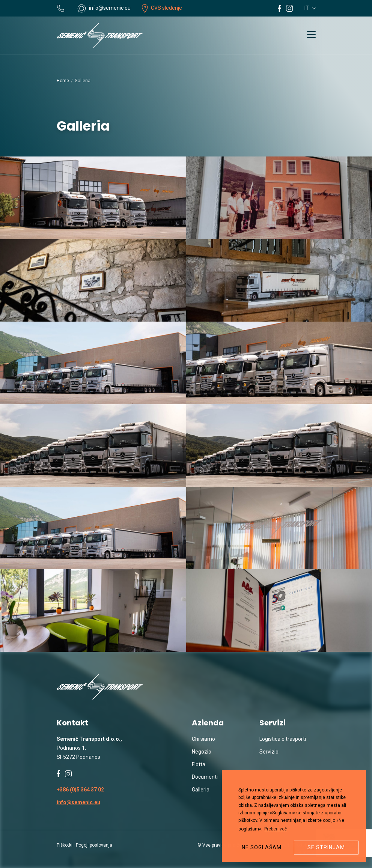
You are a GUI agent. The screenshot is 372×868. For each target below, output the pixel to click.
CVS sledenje (162, 8)
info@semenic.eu (78, 802)
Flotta (199, 764)
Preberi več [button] (276, 829)
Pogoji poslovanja (94, 845)
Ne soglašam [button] (262, 847)
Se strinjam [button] (326, 847)
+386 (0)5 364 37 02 (80, 790)
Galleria (201, 790)
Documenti (205, 777)
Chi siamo (203, 739)
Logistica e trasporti (283, 739)
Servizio (269, 752)
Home (63, 81)
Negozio (202, 752)
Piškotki (65, 845)
